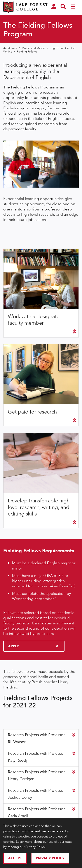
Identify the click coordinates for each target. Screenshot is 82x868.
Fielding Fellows (27, 52)
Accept (15, 858)
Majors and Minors (34, 48)
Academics (10, 48)
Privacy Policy (50, 858)
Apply (33, 646)
